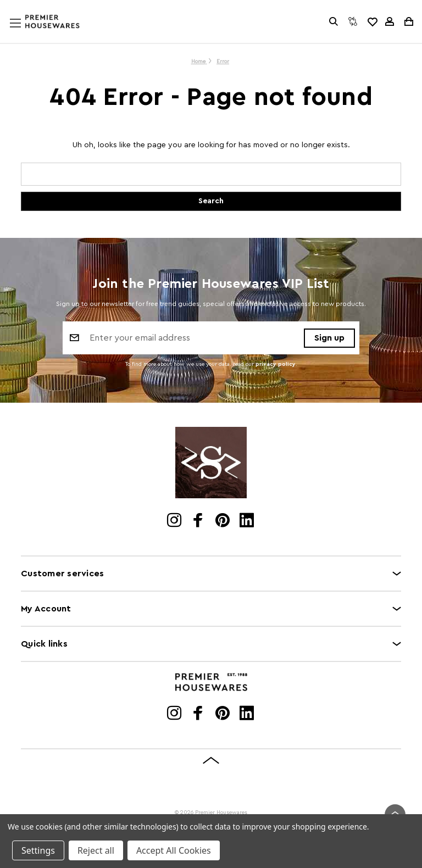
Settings (38, 850)
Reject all (96, 850)
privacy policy (276, 364)
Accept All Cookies (174, 850)
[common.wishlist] (372, 21)
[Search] (334, 21)
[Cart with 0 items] (408, 21)
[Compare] (353, 21)
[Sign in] (390, 21)
